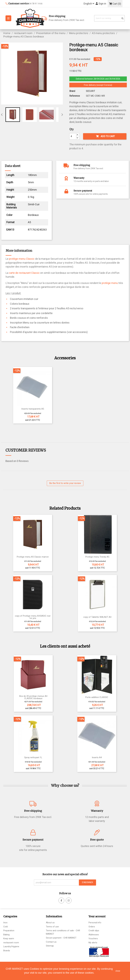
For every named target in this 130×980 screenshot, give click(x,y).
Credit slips (94, 931)
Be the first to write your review (65, 483)
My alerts (93, 943)
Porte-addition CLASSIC (97, 697)
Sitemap (50, 946)
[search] (122, 18)
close (118, 971)
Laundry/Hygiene (11, 946)
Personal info (95, 923)
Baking (6, 935)
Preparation (9, 931)
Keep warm (9, 939)
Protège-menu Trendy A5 (97, 557)
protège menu (110, 283)
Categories (10, 916)
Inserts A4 (97, 758)
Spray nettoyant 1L (33, 758)
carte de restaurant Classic (24, 273)
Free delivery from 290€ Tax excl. (70, 18)
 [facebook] (61, 900)
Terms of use (52, 927)
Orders (92, 927)
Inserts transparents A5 (33, 409)
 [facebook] (69, 900)
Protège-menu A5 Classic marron (33, 557)
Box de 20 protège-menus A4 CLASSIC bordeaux (33, 697)
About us (50, 923)
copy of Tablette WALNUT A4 (97, 617)
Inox (5, 923)
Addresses (94, 935)
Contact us (51, 942)
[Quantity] (73, 136)
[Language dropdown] (89, 4)
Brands (7, 951)
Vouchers (93, 939)
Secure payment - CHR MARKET (61, 938)
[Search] (109, 18)
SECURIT (90, 91)
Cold (5, 927)
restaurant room (11, 943)
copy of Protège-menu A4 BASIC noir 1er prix (33, 617)
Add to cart (105, 136)
